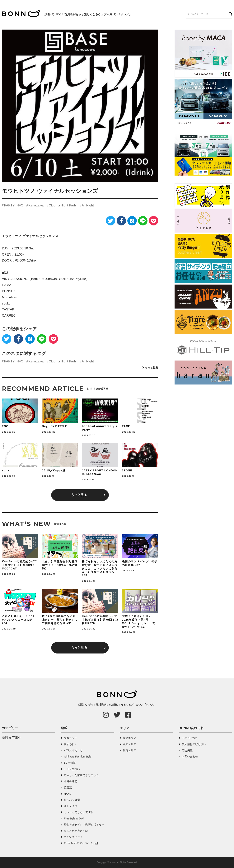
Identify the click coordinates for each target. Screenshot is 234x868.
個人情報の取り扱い (194, 744)
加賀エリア (129, 750)
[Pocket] (154, 221)
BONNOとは (189, 738)
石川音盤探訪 (72, 769)
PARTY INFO (14, 205)
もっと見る (152, 367)
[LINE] (143, 221)
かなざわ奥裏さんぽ (76, 831)
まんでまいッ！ (73, 837)
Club (52, 205)
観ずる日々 (71, 744)
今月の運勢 (71, 781)
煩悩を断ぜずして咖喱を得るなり (84, 825)
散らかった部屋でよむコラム (81, 775)
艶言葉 (68, 787)
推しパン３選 (72, 800)
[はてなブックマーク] (132, 221)
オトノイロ (71, 806)
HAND (68, 794)
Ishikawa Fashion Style (78, 757)
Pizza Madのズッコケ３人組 (81, 843)
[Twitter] (111, 221)
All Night (88, 205)
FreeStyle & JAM (74, 818)
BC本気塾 (70, 763)
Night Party (68, 205)
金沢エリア (129, 744)
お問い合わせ (190, 757)
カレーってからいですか (79, 812)
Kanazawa (36, 205)
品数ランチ (71, 738)
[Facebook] (121, 221)
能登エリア (129, 738)
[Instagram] (106, 715)
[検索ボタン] (230, 14)
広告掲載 (187, 750)
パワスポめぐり (73, 750)
